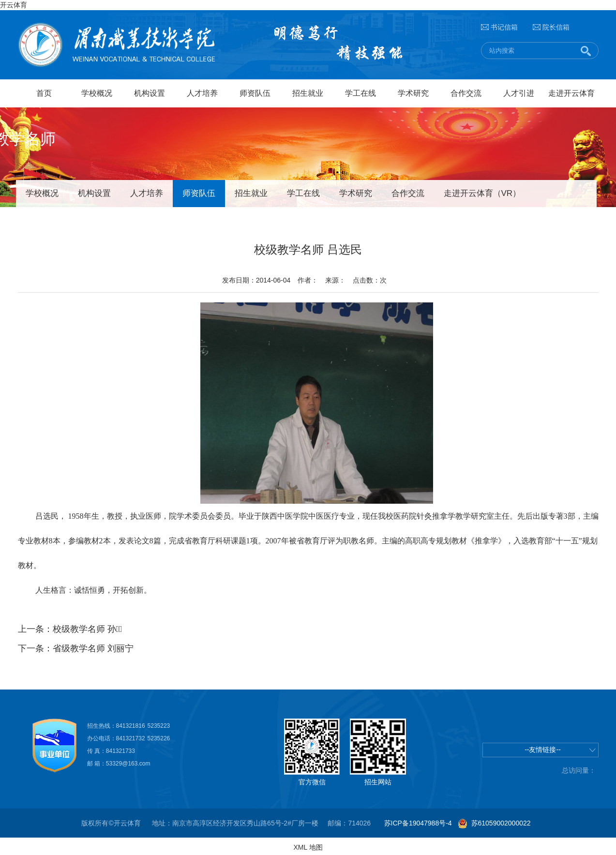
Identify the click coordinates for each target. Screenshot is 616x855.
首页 (44, 93)
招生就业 (308, 93)
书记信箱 (504, 27)
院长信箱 (556, 27)
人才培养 (202, 93)
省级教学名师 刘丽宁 (93, 648)
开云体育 (14, 5)
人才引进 (519, 93)
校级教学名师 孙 (88, 629)
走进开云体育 (571, 93)
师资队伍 (255, 93)
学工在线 (361, 93)
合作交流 (466, 93)
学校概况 (97, 93)
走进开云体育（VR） (482, 193)
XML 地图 (308, 847)
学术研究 (413, 93)
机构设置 (150, 93)
